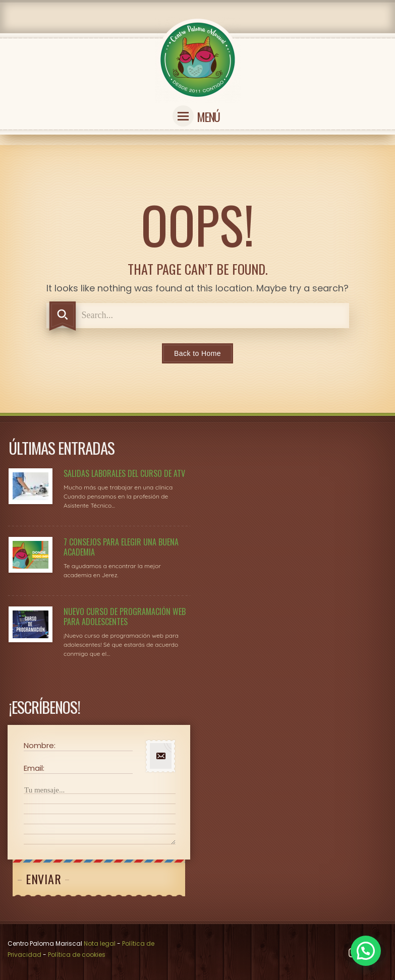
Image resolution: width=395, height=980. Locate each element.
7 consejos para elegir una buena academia (121, 547)
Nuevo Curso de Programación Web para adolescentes (125, 617)
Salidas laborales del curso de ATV (124, 473)
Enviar (43, 879)
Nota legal (100, 943)
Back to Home (197, 353)
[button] (366, 951)
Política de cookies (77, 955)
